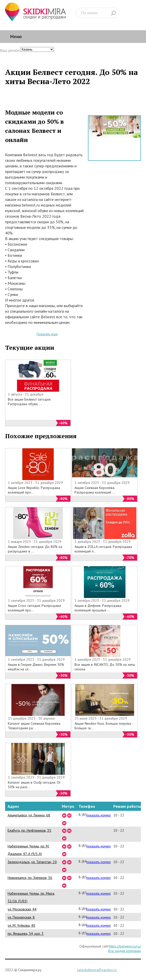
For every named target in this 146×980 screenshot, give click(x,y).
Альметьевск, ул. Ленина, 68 (29, 815)
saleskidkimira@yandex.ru (97, 970)
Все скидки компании (125, 951)
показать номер (99, 815)
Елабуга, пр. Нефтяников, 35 (29, 830)
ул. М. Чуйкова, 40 (21, 925)
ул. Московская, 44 (22, 909)
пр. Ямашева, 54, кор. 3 (26, 934)
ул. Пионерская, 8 (21, 917)
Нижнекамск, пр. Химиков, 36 (30, 878)
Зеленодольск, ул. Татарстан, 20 (32, 862)
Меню (16, 36)
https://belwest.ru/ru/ (125, 946)
